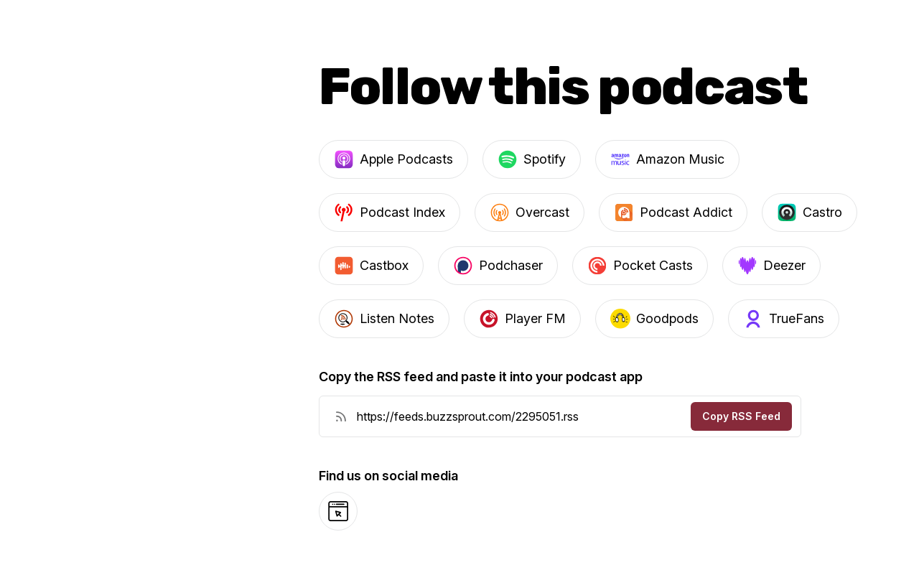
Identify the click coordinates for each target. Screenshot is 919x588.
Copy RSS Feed (741, 416)
